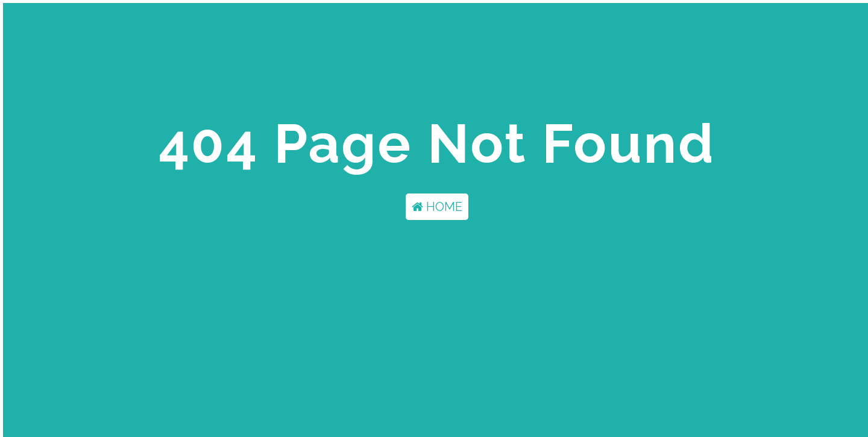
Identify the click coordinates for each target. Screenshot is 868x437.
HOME (437, 207)
